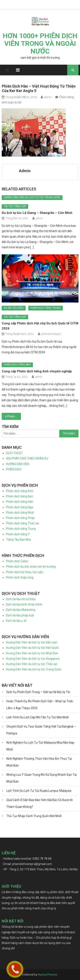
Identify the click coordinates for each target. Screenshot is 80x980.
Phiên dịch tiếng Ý (18, 534)
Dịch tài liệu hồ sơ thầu (21, 599)
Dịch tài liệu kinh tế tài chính (24, 604)
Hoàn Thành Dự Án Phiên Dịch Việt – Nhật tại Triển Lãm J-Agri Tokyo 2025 (40, 705)
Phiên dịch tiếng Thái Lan (23, 523)
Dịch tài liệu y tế (16, 621)
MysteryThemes (47, 975)
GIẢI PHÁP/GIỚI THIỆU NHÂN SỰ (27, 458)
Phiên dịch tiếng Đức (20, 496)
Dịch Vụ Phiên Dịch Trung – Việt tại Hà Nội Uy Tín (38, 692)
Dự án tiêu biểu (14, 308)
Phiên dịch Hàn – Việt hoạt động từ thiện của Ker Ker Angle (14, 416)
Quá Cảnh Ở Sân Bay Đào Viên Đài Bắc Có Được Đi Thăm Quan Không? (39, 803)
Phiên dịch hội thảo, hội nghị (25, 572)
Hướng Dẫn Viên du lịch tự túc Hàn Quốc (32, 648)
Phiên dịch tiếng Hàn (20, 502)
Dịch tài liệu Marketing (21, 610)
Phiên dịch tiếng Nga (20, 507)
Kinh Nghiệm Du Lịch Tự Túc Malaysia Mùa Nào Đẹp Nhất (40, 746)
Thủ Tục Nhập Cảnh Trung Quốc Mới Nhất (34, 816)
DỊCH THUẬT (14, 453)
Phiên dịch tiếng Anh (17, 365)
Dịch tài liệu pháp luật (20, 615)
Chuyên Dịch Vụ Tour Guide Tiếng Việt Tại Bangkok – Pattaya (41, 730)
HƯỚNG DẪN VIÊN (18, 464)
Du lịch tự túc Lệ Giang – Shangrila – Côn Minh (37, 213)
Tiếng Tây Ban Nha (18, 540)
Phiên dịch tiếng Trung (46, 308)
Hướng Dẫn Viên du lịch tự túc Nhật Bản (32, 653)
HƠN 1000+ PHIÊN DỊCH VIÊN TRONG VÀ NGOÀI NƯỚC (40, 43)
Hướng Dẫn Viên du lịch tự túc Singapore (33, 659)
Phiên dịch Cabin (17, 561)
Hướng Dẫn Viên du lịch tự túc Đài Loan (32, 642)
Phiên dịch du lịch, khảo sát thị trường (31, 567)
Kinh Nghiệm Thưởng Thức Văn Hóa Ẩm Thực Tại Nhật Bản (39, 762)
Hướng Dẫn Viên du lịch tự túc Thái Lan (32, 664)
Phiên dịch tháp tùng (20, 577)
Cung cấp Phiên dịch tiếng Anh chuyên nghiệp (37, 371)
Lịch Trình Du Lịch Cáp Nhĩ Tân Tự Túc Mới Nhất (38, 717)
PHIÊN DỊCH (14, 469)
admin (48, 97)
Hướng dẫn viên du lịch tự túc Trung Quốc (32, 197)
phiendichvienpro (51, 334)
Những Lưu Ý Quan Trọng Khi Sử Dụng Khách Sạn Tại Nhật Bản (42, 778)
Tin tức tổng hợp (15, 206)
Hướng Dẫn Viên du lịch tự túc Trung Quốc (34, 669)
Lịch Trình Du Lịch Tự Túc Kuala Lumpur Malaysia (39, 791)
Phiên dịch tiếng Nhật (20, 513)
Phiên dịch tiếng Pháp (20, 518)
